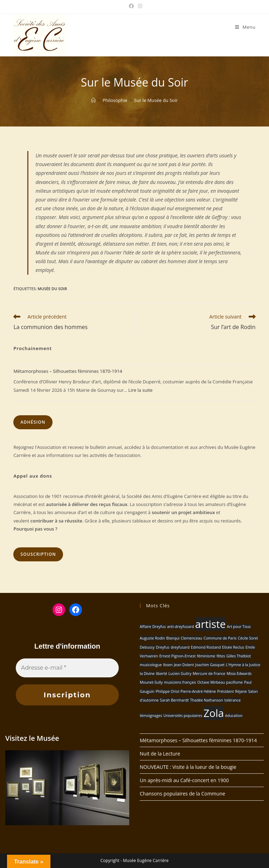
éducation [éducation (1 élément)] (234, 716)
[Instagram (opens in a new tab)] (139, 6)
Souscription (38, 554)
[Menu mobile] (245, 27)
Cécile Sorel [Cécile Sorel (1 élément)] (248, 638)
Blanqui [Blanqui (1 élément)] (173, 638)
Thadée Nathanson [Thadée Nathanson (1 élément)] (206, 700)
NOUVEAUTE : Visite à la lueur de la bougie (188, 767)
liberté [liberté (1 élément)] (161, 674)
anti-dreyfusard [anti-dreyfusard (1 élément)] (181, 627)
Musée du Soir (53, 289)
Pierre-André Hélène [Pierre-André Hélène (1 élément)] (198, 691)
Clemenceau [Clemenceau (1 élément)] (191, 638)
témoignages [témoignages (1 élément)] (151, 716)
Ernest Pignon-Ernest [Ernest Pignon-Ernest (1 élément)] (178, 656)
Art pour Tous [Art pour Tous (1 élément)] (239, 627)
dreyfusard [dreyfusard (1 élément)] (180, 647)
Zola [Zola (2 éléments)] (214, 713)
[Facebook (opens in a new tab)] (131, 6)
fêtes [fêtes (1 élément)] (221, 656)
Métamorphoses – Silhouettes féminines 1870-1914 (68, 371)
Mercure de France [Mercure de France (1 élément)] (209, 674)
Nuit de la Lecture (160, 754)
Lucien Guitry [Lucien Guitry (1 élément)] (180, 674)
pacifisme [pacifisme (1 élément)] (234, 682)
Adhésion (33, 422)
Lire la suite (140, 390)
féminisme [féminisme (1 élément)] (206, 656)
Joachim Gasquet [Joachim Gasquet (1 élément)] (210, 665)
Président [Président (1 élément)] (225, 691)
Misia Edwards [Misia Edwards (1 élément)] (239, 674)
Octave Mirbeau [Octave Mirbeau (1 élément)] (211, 682)
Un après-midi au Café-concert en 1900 (184, 780)
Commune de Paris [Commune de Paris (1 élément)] (220, 638)
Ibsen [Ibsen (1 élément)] (168, 665)
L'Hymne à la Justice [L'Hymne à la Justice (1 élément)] (243, 665)
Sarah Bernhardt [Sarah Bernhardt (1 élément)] (174, 700)
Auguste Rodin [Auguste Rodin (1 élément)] (152, 638)
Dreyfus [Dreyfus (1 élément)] (163, 647)
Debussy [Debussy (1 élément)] (147, 647)
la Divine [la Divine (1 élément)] (147, 674)
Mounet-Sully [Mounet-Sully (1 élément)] (151, 682)
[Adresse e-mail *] (67, 668)
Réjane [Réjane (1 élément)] (241, 691)
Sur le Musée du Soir (156, 100)
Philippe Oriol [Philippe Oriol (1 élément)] (167, 691)
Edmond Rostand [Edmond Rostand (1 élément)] (206, 647)
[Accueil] (93, 100)
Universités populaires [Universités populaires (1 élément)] (183, 716)
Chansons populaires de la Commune (182, 794)
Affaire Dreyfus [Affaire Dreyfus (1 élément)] (153, 627)
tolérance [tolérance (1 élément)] (232, 700)
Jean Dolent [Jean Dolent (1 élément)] (184, 665)
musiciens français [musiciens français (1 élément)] (180, 682)
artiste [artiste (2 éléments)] (210, 624)
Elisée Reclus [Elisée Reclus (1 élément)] (233, 647)
